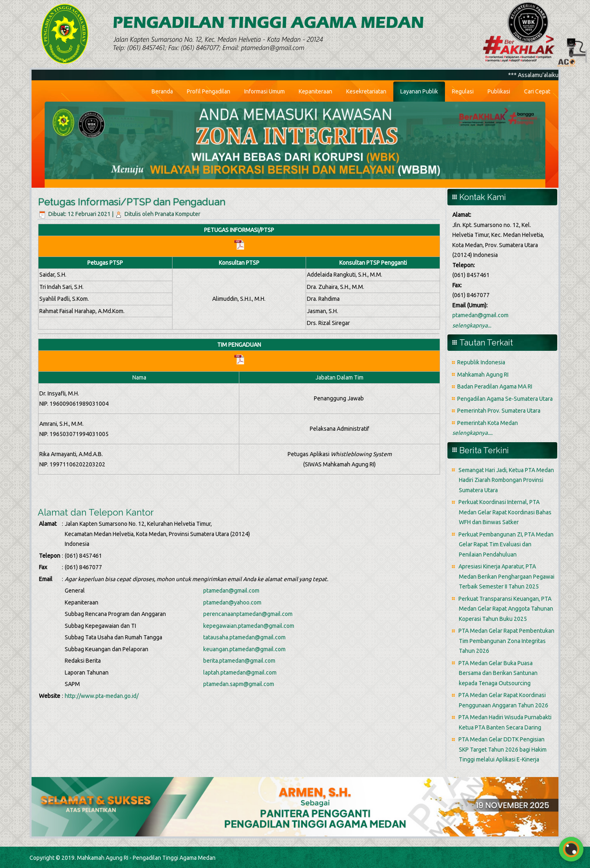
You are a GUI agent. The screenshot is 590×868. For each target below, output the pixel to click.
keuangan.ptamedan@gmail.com (244, 649)
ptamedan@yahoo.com (232, 602)
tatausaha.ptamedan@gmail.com (244, 637)
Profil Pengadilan (209, 91)
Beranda (162, 91)
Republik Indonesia (481, 362)
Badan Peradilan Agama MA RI (495, 386)
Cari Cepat (537, 91)
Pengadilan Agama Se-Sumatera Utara (505, 399)
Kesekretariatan (366, 91)
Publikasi (499, 91)
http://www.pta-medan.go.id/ (102, 696)
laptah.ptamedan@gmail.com (240, 673)
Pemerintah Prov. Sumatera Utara (499, 411)
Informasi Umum (264, 91)
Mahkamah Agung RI (483, 375)
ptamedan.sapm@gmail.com (239, 684)
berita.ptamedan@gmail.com (239, 661)
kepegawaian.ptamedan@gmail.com (249, 626)
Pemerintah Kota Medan (488, 423)
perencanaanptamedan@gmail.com (248, 614)
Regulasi (463, 91)
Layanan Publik (419, 91)
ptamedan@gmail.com (231, 591)
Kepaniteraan (315, 91)
